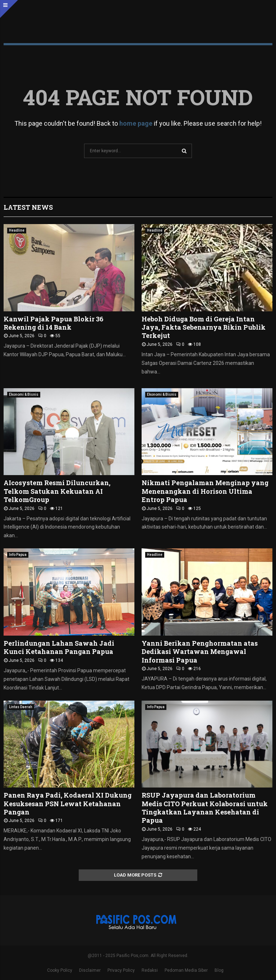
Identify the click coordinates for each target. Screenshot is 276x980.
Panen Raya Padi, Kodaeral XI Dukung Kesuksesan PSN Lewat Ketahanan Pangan (68, 803)
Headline (17, 230)
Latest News (28, 207)
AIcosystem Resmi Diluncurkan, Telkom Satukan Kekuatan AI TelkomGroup (57, 491)
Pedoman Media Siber (186, 970)
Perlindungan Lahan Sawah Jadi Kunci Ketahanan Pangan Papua (59, 647)
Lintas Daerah (21, 707)
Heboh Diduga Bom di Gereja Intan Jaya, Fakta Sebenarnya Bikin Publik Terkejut (204, 327)
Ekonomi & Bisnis (24, 394)
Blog (219, 970)
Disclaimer (90, 970)
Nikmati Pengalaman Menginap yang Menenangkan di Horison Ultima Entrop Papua (205, 491)
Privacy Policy (121, 970)
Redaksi (150, 970)
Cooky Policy (60, 970)
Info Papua (18, 555)
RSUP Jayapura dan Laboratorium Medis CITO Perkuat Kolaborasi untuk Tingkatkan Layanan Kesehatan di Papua (205, 808)
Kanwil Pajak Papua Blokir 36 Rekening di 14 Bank (54, 323)
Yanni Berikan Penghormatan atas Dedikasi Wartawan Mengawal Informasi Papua (200, 652)
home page (136, 123)
